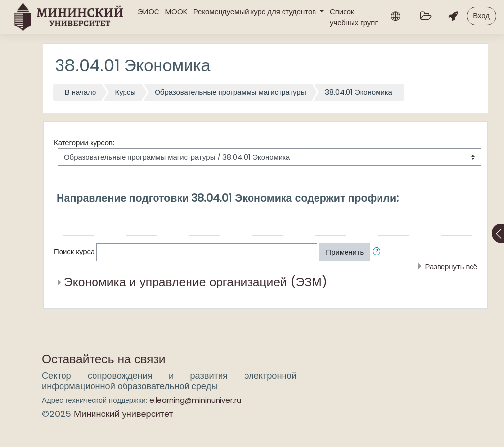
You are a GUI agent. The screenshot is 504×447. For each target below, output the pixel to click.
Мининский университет (124, 414)
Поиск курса (74, 252)
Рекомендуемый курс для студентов (256, 12)
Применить (345, 252)
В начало (80, 92)
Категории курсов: (84, 143)
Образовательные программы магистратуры (230, 92)
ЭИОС (149, 12)
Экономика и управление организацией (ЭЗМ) (196, 282)
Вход (481, 16)
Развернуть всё (451, 267)
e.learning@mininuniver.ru (195, 400)
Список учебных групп (354, 17)
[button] (378, 252)
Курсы (126, 92)
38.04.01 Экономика (359, 92)
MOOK (176, 12)
